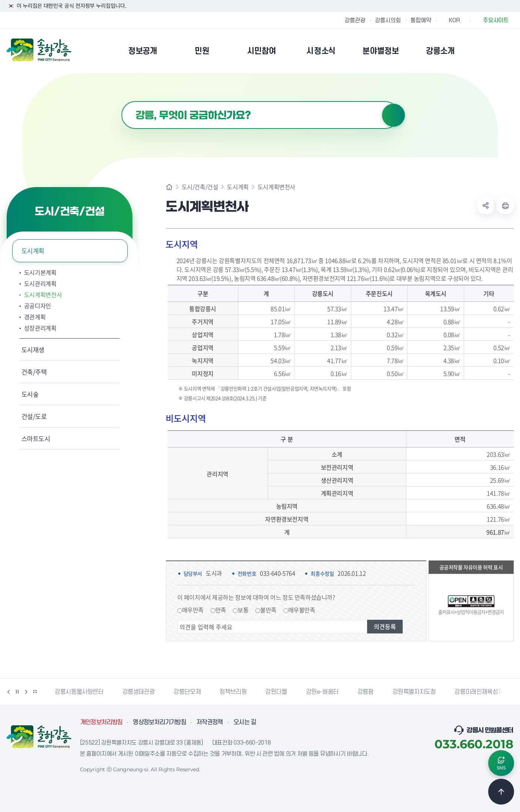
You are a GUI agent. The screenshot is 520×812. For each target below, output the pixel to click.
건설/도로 (34, 416)
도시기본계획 (40, 272)
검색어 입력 (122, 101)
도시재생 (33, 350)
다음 (26, 692)
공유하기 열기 (486, 206)
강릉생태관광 (139, 692)
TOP (501, 792)
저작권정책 (210, 722)
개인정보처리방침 (102, 722)
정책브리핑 (233, 692)
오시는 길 (245, 722)
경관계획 (35, 317)
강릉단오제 (187, 692)
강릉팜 (366, 692)
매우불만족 (302, 610)
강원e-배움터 (322, 692)
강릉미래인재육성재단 (482, 692)
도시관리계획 (40, 283)
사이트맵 (509, 51)
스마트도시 (36, 438)
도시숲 (30, 394)
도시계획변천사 (43, 294)
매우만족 (193, 610)
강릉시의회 (388, 20)
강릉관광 (355, 20)
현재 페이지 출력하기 (505, 206)
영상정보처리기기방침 (160, 722)
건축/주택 (34, 372)
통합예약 (421, 20)
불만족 (268, 610)
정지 (17, 692)
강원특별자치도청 (414, 692)
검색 (393, 115)
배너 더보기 (35, 692)
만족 (221, 610)
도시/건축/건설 (200, 187)
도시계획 (33, 251)
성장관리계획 (40, 328)
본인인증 (490, 51)
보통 (243, 610)
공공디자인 (38, 306)
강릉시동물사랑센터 (79, 692)
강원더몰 (276, 692)
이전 (9, 692)
